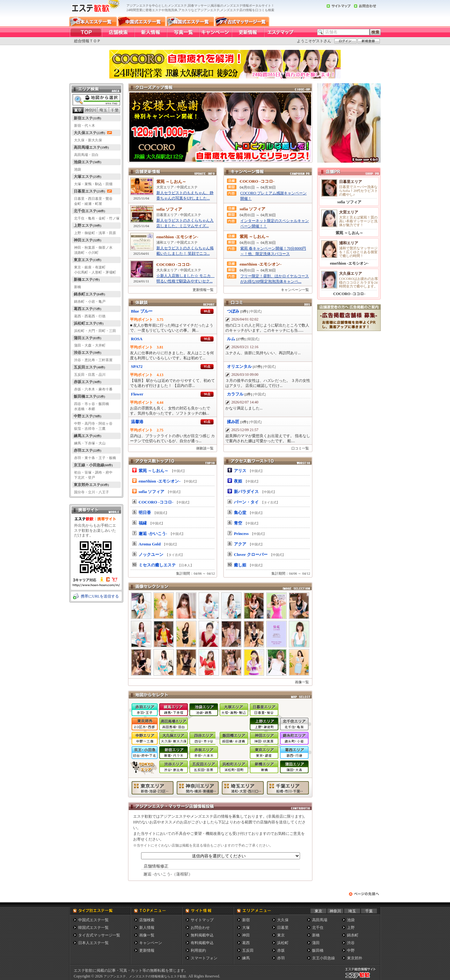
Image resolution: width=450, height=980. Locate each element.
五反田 (248, 950)
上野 (351, 928)
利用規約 (198, 950)
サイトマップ (202, 920)
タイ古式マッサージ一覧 (99, 935)
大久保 (283, 920)
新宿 (246, 920)
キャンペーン (151, 943)
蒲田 (316, 943)
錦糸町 (353, 935)
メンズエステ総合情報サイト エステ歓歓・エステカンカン (362, 978)
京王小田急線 (324, 958)
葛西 (246, 943)
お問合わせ (200, 928)
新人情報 (147, 928)
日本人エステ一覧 (93, 943)
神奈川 (335, 911)
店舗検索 (147, 920)
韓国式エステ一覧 (93, 928)
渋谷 (351, 943)
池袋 (351, 920)
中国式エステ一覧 (93, 920)
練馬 (246, 958)
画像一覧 (302, 682)
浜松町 (283, 943)
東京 (318, 911)
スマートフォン (204, 958)
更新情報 (147, 950)
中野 (351, 950)
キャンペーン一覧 (295, 290)
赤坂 (281, 950)
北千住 (318, 928)
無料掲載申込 (202, 935)
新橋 (316, 935)
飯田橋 (318, 950)
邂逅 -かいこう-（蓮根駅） (168, 874)
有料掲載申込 (202, 943)
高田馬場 (320, 920)
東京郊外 (355, 958)
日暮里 (283, 928)
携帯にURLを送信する (100, 596)
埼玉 (352, 911)
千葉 (369, 911)
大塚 (246, 928)
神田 (246, 935)
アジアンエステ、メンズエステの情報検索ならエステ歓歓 (145, 976)
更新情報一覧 (203, 290)
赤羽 (281, 958)
